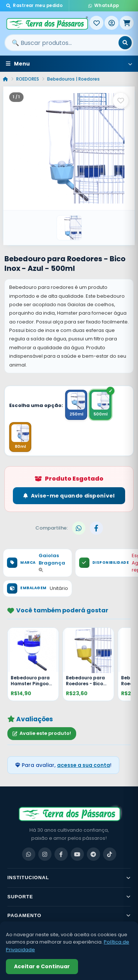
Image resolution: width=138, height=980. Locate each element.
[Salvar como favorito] (121, 100)
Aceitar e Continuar (42, 966)
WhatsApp (104, 6)
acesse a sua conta (84, 765)
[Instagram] (45, 854)
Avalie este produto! (42, 733)
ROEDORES (28, 79)
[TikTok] (110, 854)
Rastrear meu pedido (34, 6)
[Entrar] (112, 23)
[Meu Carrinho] (127, 23)
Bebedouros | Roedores (73, 79)
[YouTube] (77, 854)
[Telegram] (93, 854)
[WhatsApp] (29, 854)
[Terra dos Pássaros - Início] (47, 23)
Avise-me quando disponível (69, 496)
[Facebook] (61, 854)
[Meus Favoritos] (96, 23)
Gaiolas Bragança (52, 562)
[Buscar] (125, 43)
